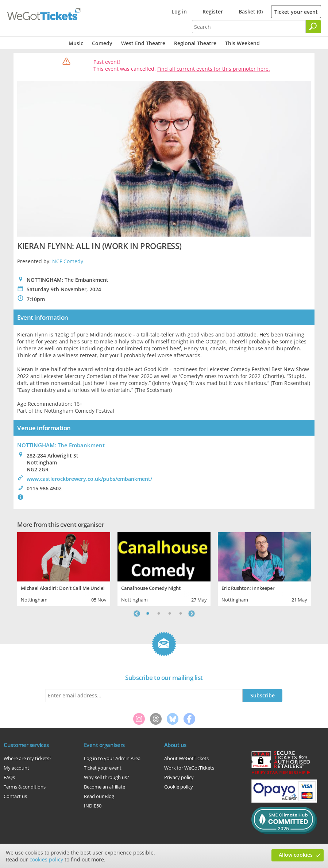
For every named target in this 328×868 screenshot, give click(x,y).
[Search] (313, 27)
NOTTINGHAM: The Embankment (61, 445)
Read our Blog (99, 796)
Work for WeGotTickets (189, 768)
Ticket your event (296, 12)
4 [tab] (181, 614)
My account (16, 768)
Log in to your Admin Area (112, 758)
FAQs (9, 777)
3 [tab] (170, 614)
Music (76, 43)
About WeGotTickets (186, 758)
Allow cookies (296, 855)
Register (213, 11)
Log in (179, 11)
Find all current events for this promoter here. (214, 69)
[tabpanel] (64, 568)
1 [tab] (148, 614)
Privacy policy (179, 777)
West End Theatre (143, 43)
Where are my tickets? (28, 758)
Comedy (102, 43)
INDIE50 (93, 806)
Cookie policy (179, 787)
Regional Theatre (195, 43)
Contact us (15, 796)
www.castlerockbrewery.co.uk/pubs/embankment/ (89, 479)
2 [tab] (159, 614)
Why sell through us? (107, 777)
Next (192, 614)
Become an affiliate (105, 787)
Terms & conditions (25, 787)
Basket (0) (251, 11)
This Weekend (242, 43)
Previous (137, 614)
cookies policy (46, 859)
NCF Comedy (68, 261)
